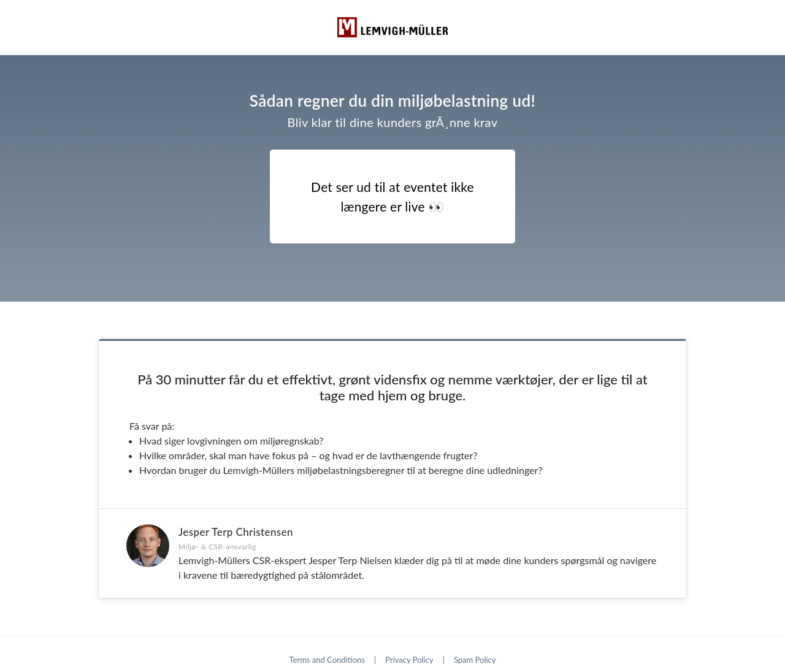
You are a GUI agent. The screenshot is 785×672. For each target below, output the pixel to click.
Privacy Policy (409, 660)
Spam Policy (475, 660)
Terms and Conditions (327, 660)
